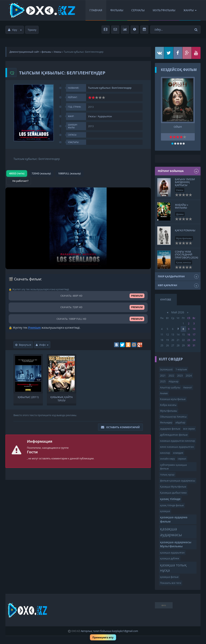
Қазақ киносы (184, 262)
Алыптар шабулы (170, 387)
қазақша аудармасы (171, 532)
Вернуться (23, 345)
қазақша (165, 511)
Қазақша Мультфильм (173, 487)
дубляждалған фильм (174, 435)
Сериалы (138, 10)
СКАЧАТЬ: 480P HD (78, 296)
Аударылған (105, 116)
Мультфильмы (164, 10)
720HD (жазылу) (41, 173)
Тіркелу (32, 30)
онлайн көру (167, 459)
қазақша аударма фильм (174, 519)
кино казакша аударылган (177, 447)
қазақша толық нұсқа (173, 568)
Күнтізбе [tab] (166, 300)
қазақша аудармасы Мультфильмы (176, 544)
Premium (34, 328)
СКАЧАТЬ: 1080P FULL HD (78, 319)
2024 (189, 375)
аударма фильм (170, 429)
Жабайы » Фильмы (182, 206)
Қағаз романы (185, 230)
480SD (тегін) (17, 173)
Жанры (190, 10)
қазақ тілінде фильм (172, 505)
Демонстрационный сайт (24, 52)
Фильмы (117, 10)
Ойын (178, 127)
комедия (178, 453)
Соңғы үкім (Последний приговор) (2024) (187, 255)
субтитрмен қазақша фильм (174, 467)
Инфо (42, 345)
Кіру (15, 30)
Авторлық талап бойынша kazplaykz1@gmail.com (109, 631)
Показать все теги (171, 583)
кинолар (165, 453)
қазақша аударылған (172, 553)
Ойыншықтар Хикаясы (173, 417)
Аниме (164, 393)
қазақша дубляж (170, 558)
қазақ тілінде (170, 499)
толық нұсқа (167, 475)
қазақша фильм (169, 577)
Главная (96, 10)
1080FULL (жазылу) (70, 173)
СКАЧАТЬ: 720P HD (78, 307)
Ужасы (58, 52)
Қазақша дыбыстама (173, 493)
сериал (182, 459)
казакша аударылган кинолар (178, 441)
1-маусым (181, 369)
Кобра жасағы (168, 405)
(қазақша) (166, 369)
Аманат (188, 387)
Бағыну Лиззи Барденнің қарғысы (185, 182)
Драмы (180, 214)
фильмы (46, 52)
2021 (163, 376)
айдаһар (180, 422)
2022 (171, 376)
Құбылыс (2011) (28, 397)
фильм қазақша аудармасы (178, 480)
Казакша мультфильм (173, 399)
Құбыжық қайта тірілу (62, 398)
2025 (163, 381)
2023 (180, 376)
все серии (189, 429)
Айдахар (174, 381)
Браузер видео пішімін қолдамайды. (78, 228)
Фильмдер (166, 422)
